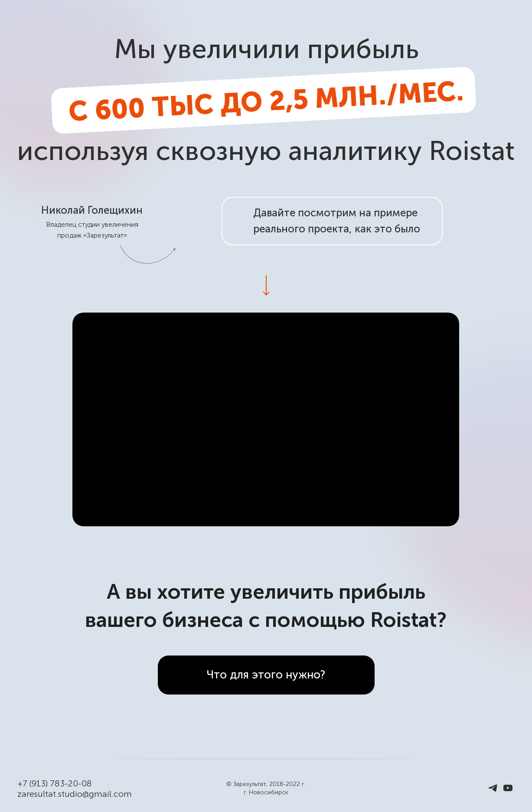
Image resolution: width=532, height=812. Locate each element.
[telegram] (493, 791)
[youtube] (508, 791)
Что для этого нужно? (266, 675)
